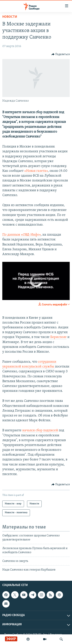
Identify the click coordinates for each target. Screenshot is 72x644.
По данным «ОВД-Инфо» (22, 235)
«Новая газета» (36, 171)
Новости (10, 17)
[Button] (61, 54)
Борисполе (58, 337)
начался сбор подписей (40, 430)
